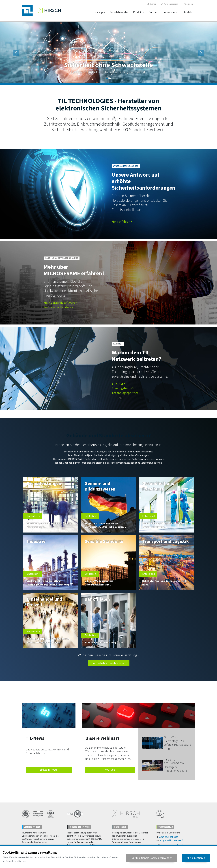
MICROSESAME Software (60, 303)
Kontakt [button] (188, 12)
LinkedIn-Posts (49, 770)
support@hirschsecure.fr (172, 840)
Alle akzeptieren (196, 858)
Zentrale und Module (58, 307)
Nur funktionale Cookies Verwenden (152, 858)
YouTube (110, 770)
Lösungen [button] (99, 12)
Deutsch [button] (188, 4)
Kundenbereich (170, 4)
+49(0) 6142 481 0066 (168, 837)
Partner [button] (153, 12)
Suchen (152, 4)
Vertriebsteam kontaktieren (109, 663)
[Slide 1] (107, 79)
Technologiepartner (126, 393)
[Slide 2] (110, 79)
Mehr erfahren (122, 222)
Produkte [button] (138, 12)
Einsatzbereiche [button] (119, 12)
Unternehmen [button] (170, 12)
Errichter (118, 384)
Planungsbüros (123, 388)
